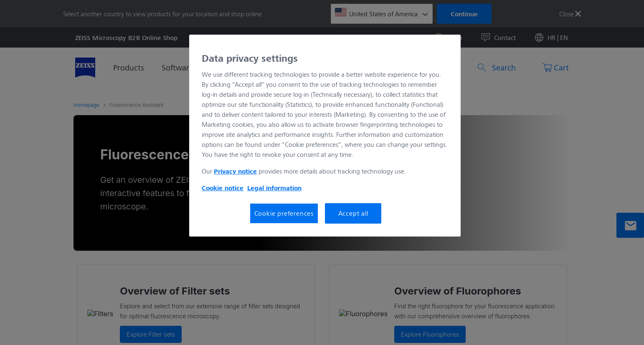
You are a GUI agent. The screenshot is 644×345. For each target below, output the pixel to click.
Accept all (353, 213)
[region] (325, 136)
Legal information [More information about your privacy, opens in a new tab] (274, 188)
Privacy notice (235, 171)
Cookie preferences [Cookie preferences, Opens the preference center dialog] (284, 213)
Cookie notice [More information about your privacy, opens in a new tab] (223, 188)
